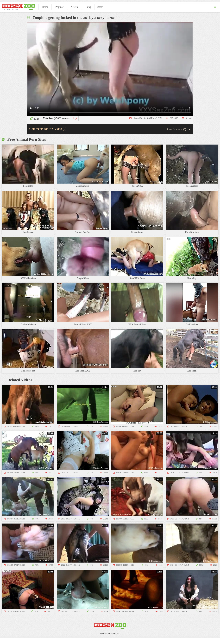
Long (88, 7)
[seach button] (215, 7)
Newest (75, 7)
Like (35, 118)
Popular (59, 7)
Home (45, 7)
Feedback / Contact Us (109, 634)
